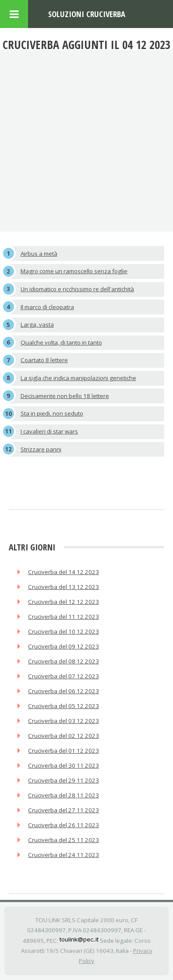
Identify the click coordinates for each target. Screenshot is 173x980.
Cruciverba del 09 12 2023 (64, 646)
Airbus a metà (39, 254)
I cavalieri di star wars (49, 431)
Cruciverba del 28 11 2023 (64, 795)
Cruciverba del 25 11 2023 (64, 840)
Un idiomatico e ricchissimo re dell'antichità (77, 289)
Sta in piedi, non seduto (52, 413)
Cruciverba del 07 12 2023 (64, 676)
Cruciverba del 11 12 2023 (64, 617)
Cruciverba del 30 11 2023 (64, 765)
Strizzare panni (41, 449)
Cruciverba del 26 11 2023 (64, 825)
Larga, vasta (37, 324)
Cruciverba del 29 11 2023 (64, 780)
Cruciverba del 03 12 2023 (64, 721)
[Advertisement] (86, 141)
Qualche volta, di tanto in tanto (61, 342)
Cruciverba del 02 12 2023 (64, 736)
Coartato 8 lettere (44, 360)
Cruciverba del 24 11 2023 (64, 855)
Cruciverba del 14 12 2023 (64, 572)
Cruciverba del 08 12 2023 (64, 661)
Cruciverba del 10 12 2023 (64, 631)
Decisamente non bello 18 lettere (65, 396)
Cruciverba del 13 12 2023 (64, 587)
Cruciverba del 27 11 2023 (64, 810)
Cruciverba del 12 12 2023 (64, 602)
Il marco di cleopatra (47, 307)
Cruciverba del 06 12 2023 (64, 691)
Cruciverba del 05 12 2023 (64, 706)
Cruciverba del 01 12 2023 (64, 751)
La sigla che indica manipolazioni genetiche (78, 378)
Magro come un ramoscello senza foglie (74, 271)
